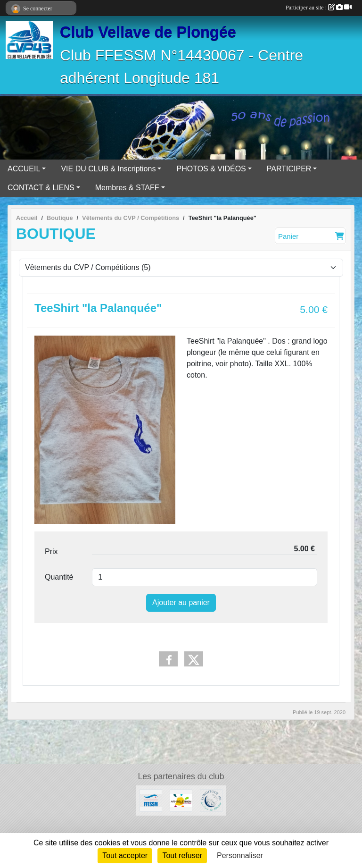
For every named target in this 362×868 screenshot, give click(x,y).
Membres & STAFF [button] (127, 188)
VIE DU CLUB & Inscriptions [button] (108, 169)
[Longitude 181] (211, 800)
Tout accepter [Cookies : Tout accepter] (125, 855)
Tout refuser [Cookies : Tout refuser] (182, 855)
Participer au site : (319, 8)
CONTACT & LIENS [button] (41, 188)
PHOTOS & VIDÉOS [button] (211, 169)
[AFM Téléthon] (181, 800)
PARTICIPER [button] (289, 169)
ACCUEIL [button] (24, 169)
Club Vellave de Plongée (148, 32)
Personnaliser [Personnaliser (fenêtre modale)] (240, 855)
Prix (51, 552)
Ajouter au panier (181, 603)
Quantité (59, 577)
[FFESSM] (151, 800)
